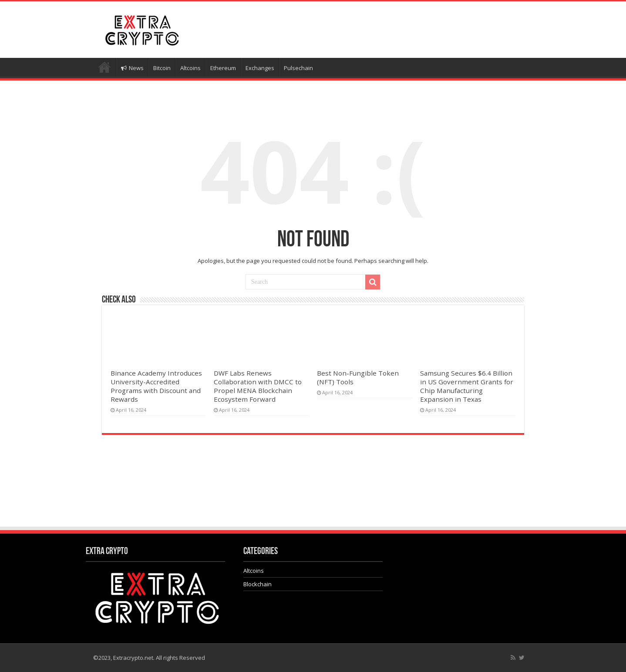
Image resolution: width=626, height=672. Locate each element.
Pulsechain (298, 68)
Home (104, 67)
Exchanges (260, 68)
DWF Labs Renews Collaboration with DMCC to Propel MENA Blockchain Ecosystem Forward (258, 386)
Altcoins (190, 68)
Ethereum (223, 68)
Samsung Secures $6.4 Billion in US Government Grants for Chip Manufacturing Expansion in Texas (467, 386)
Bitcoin (162, 68)
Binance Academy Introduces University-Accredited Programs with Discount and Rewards (156, 386)
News (132, 68)
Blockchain (257, 584)
